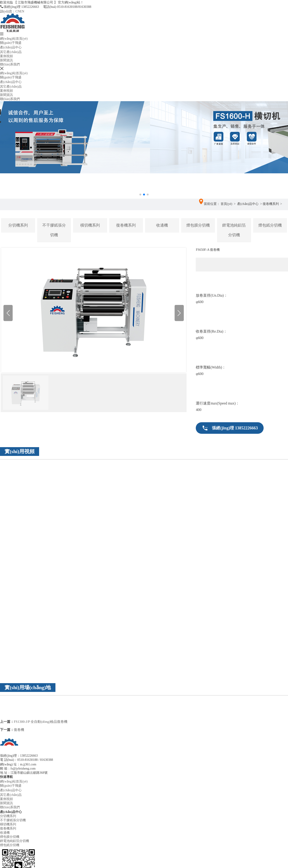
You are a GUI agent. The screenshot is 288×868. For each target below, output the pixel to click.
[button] (144, 180)
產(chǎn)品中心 (11, 47)
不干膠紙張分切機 (54, 230)
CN (18, 11)
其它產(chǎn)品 (11, 52)
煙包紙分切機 (270, 225)
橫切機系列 (90, 225)
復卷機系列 (271, 204)
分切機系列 (18, 225)
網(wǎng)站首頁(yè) (14, 39)
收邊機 (162, 225)
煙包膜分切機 (198, 225)
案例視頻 (6, 56)
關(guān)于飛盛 (11, 43)
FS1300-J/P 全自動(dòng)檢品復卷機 (41, 722)
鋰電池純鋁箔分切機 (234, 230)
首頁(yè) (226, 204)
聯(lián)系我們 (10, 64)
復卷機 (19, 730)
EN (22, 11)
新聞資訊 (6, 60)
